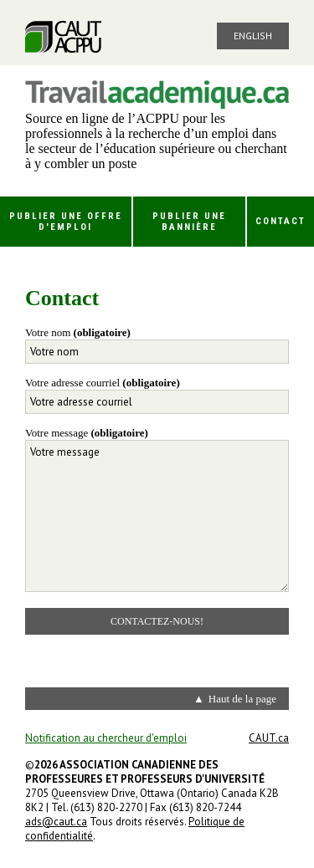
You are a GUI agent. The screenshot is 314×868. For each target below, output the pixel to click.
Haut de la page (242, 699)
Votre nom (78, 332)
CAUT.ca (269, 738)
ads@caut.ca (56, 822)
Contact (281, 221)
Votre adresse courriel (103, 383)
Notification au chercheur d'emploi (106, 738)
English (253, 36)
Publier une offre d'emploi (66, 222)
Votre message (87, 433)
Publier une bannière (189, 222)
